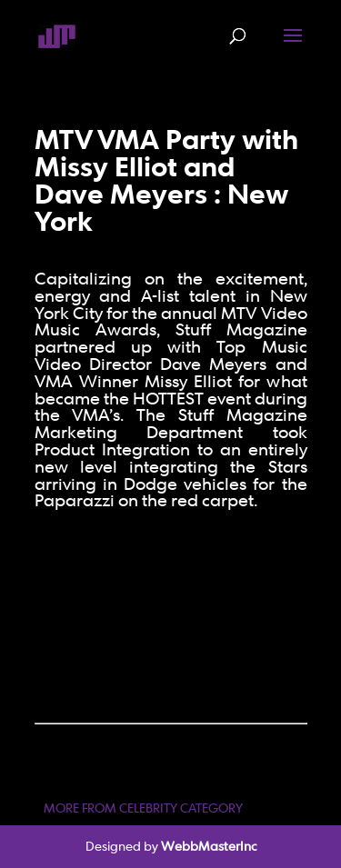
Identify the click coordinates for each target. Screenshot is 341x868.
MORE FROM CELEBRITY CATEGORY (143, 808)
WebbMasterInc (209, 846)
